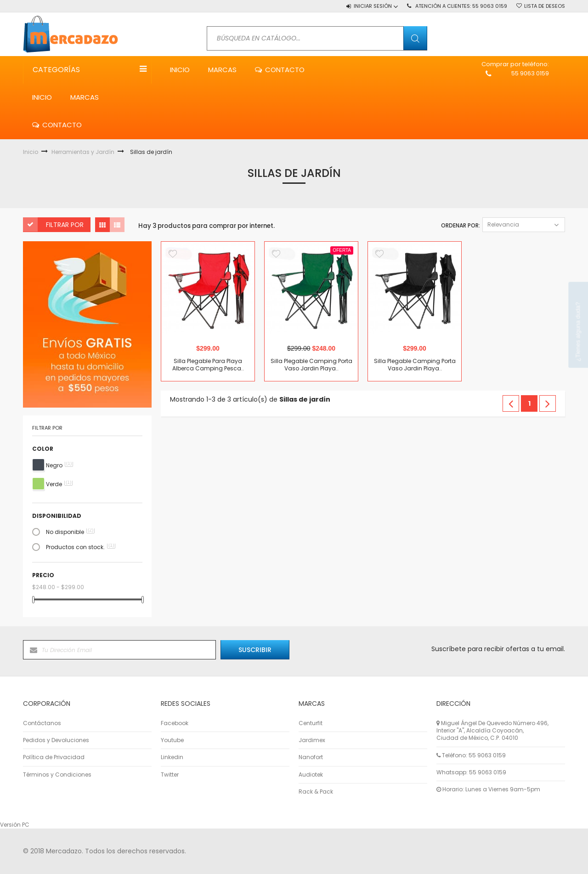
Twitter (170, 775)
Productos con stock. (81, 547)
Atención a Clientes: (461, 6)
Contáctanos (42, 723)
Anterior (511, 403)
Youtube (172, 740)
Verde (59, 484)
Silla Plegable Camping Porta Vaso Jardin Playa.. (311, 365)
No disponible (70, 532)
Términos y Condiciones (57, 775)
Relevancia (524, 224)
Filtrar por (65, 225)
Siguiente (548, 403)
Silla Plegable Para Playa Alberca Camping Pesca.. (208, 365)
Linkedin (172, 757)
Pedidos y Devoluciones (56, 740)
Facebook (175, 723)
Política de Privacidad (54, 757)
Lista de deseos (545, 6)
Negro (59, 465)
